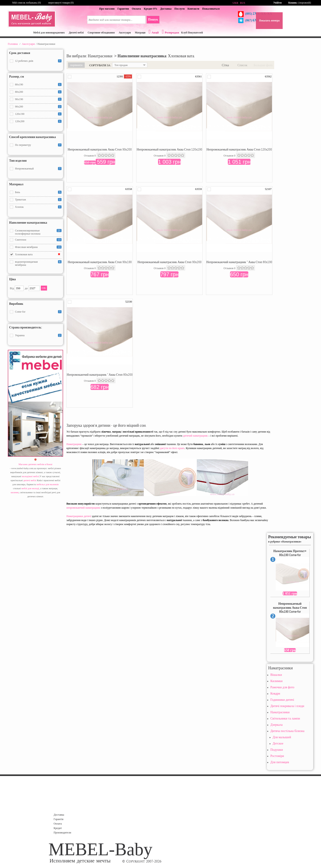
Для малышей (282, 737)
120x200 (20, 121)
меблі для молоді (30, 488)
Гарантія (59, 819)
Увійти (277, 3)
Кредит (58, 828)
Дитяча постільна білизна (287, 731)
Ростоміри (277, 756)
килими (15, 492)
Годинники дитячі (282, 700)
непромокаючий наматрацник (83, 508)
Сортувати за (100, 65)
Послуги (179, 9)
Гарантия (123, 9)
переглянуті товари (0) (61, 3)
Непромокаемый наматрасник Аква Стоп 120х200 (239, 149)
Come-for (20, 312)
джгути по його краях (172, 448)
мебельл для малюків (48, 484)
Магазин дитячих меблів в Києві (35, 464)
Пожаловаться (211, 9)
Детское (278, 743)
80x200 (19, 92)
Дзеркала (277, 725)
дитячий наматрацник (195, 436)
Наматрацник (74, 444)
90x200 (19, 107)
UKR (235, 3)
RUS (243, 3)
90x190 (19, 99)
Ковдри (275, 694)
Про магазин (107, 9)
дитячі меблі (30, 480)
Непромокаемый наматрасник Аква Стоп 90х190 (100, 262)
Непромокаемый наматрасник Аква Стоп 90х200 (100, 149)
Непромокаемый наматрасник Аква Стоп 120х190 (169, 149)
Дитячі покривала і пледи (287, 706)
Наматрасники (280, 712)
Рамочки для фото (282, 687)
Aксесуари (28, 44)
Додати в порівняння (70, 77)
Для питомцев (280, 762)
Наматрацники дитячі (79, 516)
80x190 (19, 85)
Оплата (136, 9)
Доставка (166, 9)
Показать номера (269, 21)
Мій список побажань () (27, 3)
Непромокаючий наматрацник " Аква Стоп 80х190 (239, 262)
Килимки (276, 681)
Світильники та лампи (285, 719)
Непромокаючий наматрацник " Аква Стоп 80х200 (100, 375)
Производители (63, 833)
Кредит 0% (150, 9)
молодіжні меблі (30, 476)
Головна (13, 44)
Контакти (193, 9)
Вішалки (276, 675)
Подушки (277, 750)
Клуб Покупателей (192, 33)
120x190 (20, 114)
